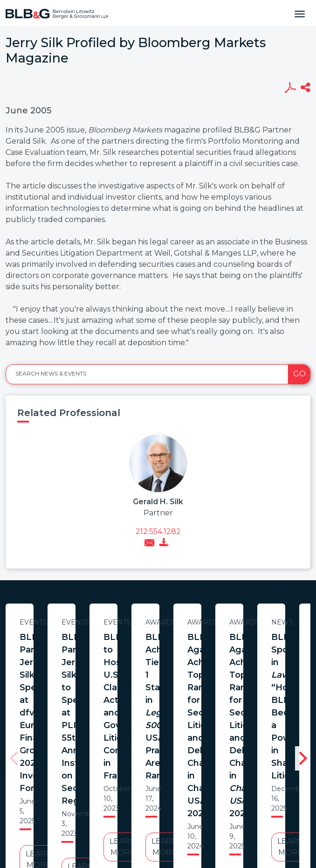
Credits (214, 801)
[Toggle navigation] (300, 13)
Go (299, 374)
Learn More (96, 708)
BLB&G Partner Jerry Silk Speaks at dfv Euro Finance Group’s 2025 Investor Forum (96, 650)
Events (96, 622)
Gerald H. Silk (158, 502)
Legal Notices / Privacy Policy (141, 801)
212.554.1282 (158, 531)
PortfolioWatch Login (273, 801)
